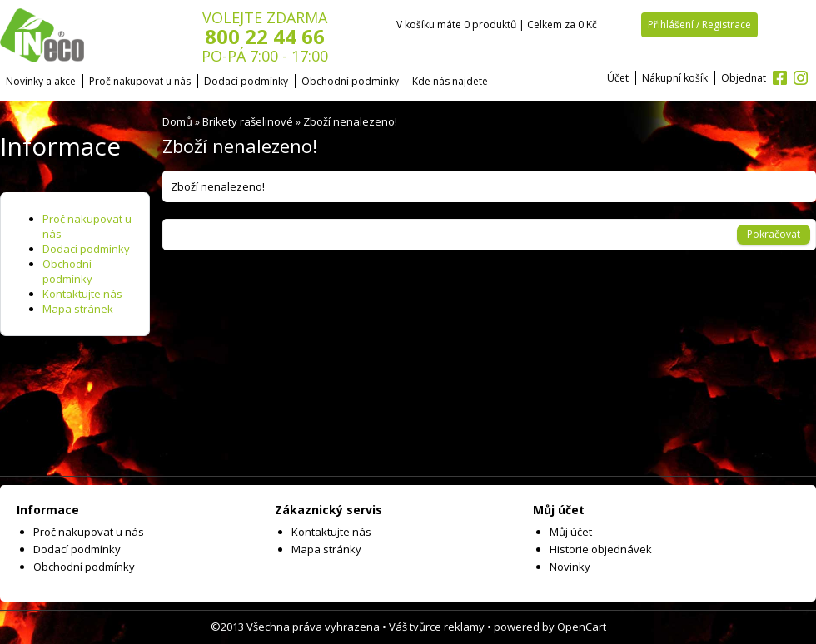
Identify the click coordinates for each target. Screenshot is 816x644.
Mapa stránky (326, 549)
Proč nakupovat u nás (140, 81)
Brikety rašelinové (248, 121)
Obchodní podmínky (350, 81)
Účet (618, 78)
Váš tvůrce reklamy (437, 627)
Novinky (570, 567)
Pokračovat (774, 234)
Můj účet (571, 532)
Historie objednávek (601, 549)
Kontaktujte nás (82, 294)
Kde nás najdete (450, 81)
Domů (177, 121)
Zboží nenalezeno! (350, 121)
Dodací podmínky (246, 81)
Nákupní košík (675, 78)
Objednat (744, 78)
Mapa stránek (78, 309)
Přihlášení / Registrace (699, 25)
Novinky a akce (41, 81)
